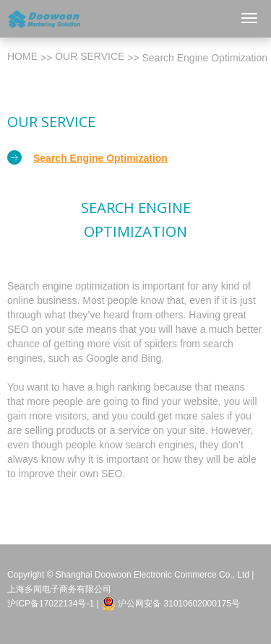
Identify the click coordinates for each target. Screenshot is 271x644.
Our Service (90, 56)
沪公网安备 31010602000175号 (171, 604)
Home (22, 56)
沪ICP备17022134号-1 (51, 604)
